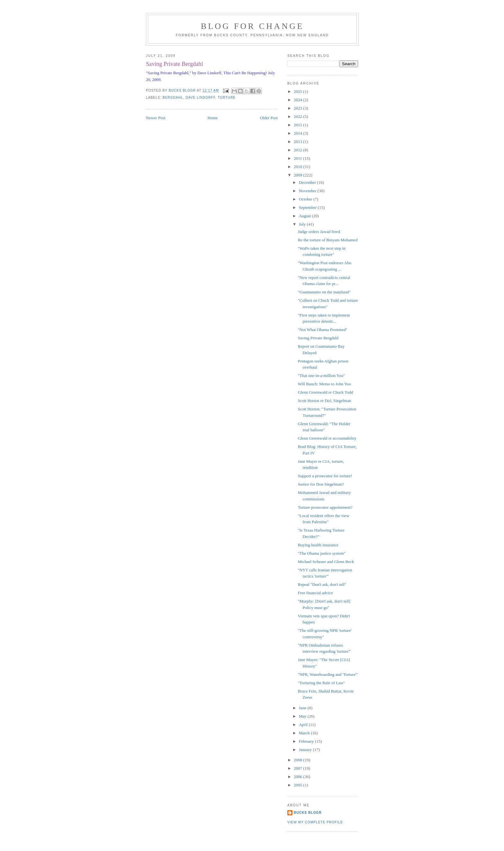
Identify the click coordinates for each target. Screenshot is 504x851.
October (306, 199)
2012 (298, 150)
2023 (298, 108)
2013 (298, 142)
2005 (298, 785)
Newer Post (156, 118)
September (308, 207)
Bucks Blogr (308, 813)
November (308, 191)
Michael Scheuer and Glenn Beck (326, 562)
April (304, 725)
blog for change (252, 26)
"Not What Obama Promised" (322, 330)
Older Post (269, 118)
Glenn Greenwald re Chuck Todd (325, 392)
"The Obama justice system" (321, 553)
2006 (298, 777)
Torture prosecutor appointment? (325, 507)
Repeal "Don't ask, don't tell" (322, 584)
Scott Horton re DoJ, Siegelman (324, 401)
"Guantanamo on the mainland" (324, 292)
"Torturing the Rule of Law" (321, 683)
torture (227, 98)
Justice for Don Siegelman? (321, 484)
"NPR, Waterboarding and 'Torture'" (328, 674)
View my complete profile (315, 822)
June (303, 708)
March (305, 733)
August (306, 216)
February (307, 741)
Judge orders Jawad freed (319, 232)
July (303, 224)
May (303, 716)
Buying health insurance (318, 545)
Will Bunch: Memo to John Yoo (324, 384)
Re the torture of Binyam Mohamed (328, 240)
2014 (298, 133)
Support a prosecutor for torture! (325, 476)
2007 (298, 768)
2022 (298, 116)
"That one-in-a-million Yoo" (321, 376)
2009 (298, 175)
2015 (298, 125)
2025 (298, 91)
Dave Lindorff (201, 98)
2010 (298, 167)
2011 (298, 158)
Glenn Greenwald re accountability (327, 438)
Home (213, 118)
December (308, 182)
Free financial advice (315, 593)
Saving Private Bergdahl (318, 338)
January (306, 750)
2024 (298, 100)
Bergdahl (173, 98)
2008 (298, 760)
